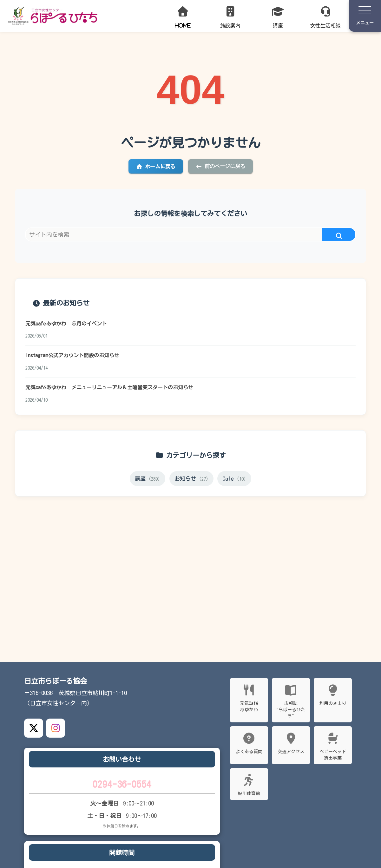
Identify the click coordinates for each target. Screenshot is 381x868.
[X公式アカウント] (34, 728)
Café (235, 480)
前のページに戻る (220, 166)
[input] (190, 234)
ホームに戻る (156, 167)
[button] (339, 236)
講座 (147, 480)
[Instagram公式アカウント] (56, 728)
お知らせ (191, 480)
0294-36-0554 (122, 785)
